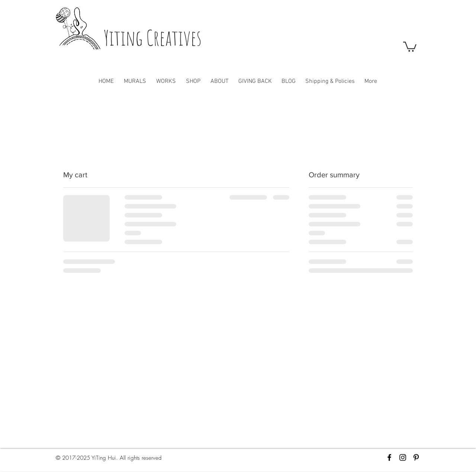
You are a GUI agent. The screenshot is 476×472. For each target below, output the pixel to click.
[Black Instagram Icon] (403, 458)
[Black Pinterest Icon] (416, 458)
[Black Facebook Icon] (389, 458)
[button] (410, 46)
